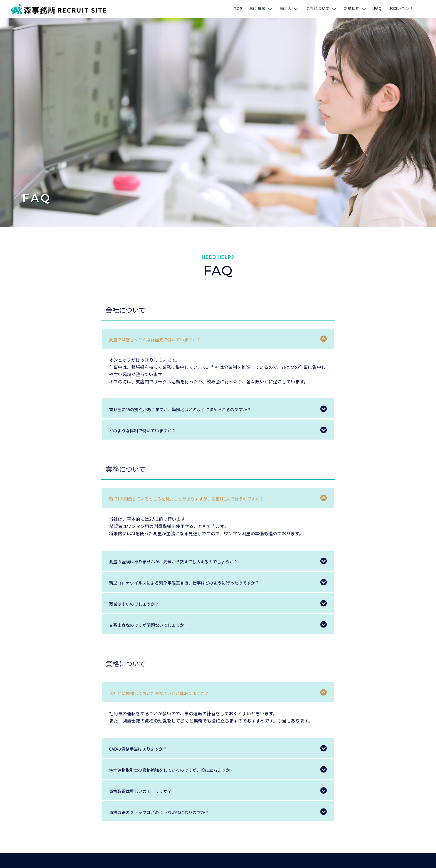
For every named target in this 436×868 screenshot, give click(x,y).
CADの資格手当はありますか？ (144, 748)
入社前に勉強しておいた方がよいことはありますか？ (169, 693)
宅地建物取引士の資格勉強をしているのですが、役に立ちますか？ (184, 770)
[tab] (218, 339)
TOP (238, 8)
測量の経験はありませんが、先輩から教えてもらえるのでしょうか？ (186, 561)
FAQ (378, 8)
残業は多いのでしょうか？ (139, 603)
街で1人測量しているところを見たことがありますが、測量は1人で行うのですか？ (202, 498)
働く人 (286, 8)
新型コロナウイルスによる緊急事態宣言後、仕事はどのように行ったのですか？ (199, 582)
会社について (318, 8)
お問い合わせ (401, 8)
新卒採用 (352, 8)
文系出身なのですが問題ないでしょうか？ (156, 625)
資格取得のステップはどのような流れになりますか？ (169, 812)
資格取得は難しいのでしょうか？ (147, 791)
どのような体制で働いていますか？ (149, 430)
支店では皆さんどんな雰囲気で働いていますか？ (164, 339)
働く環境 (258, 8)
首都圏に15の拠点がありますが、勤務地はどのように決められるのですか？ (194, 409)
